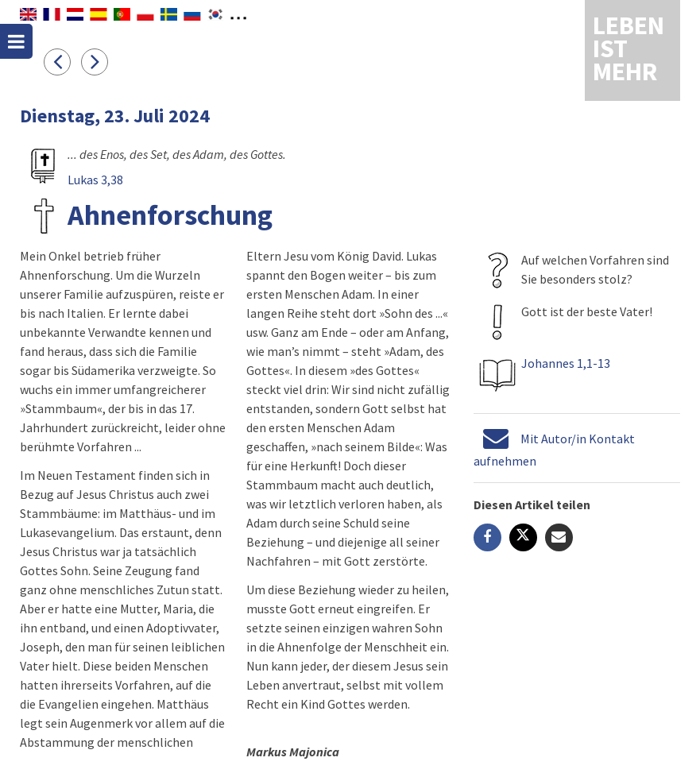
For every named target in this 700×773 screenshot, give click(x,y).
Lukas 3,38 (95, 180)
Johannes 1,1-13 (566, 363)
